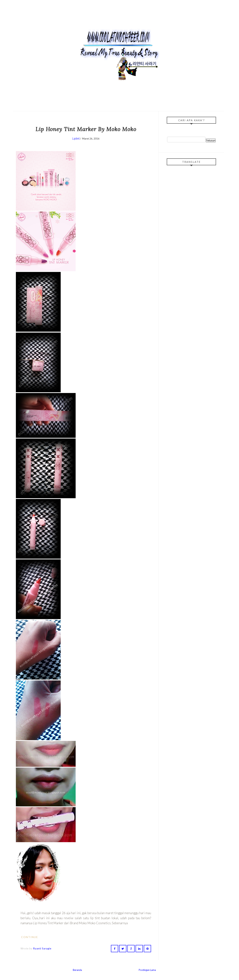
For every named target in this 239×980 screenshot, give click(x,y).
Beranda (77, 970)
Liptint (76, 139)
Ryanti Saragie (42, 948)
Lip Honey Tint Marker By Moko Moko (86, 129)
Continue (32, 937)
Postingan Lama (147, 970)
